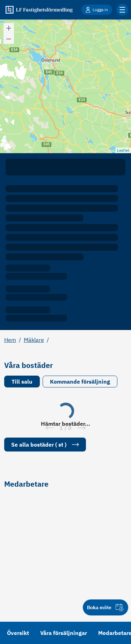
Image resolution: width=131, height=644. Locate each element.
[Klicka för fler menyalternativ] (122, 10)
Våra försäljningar (64, 633)
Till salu (22, 382)
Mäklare (34, 340)
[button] (9, 28)
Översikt (18, 633)
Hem (10, 340)
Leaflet (123, 150)
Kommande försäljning (80, 382)
